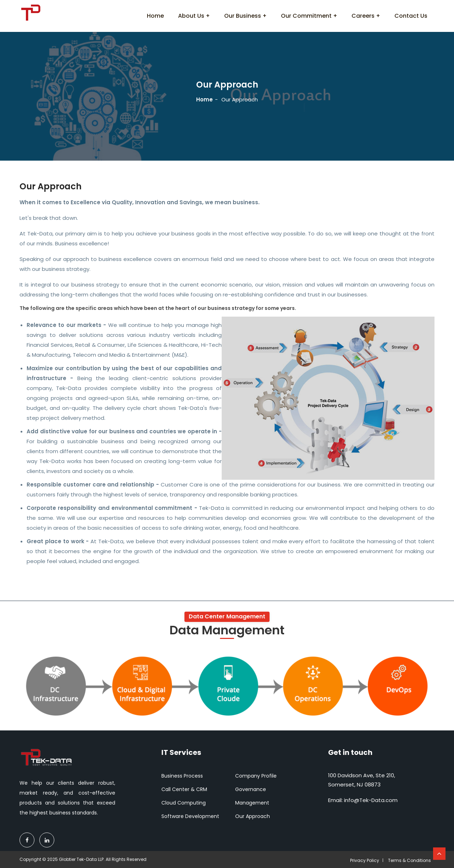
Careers (363, 16)
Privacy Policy (365, 860)
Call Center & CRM (184, 789)
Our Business (243, 16)
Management (252, 803)
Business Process (182, 776)
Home (155, 16)
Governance (251, 789)
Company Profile (256, 776)
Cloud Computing (184, 803)
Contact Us (411, 16)
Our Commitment (306, 16)
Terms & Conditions (409, 860)
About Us (191, 16)
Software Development (190, 816)
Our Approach (253, 816)
